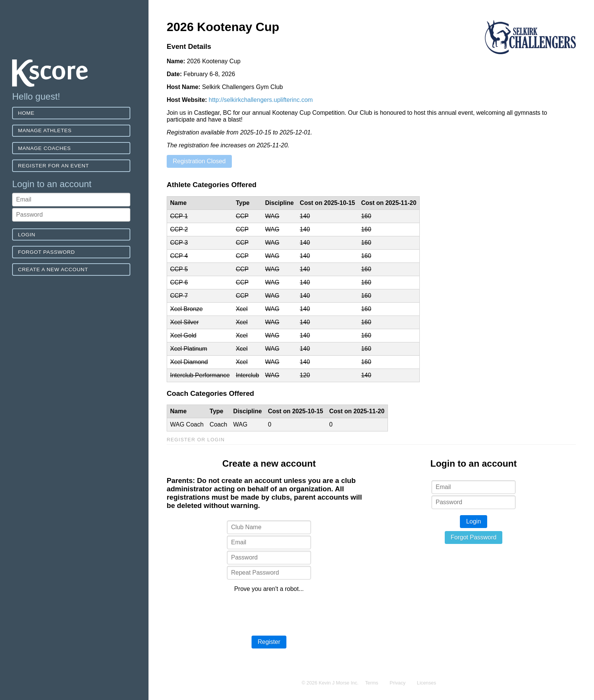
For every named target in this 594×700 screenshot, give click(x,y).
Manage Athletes (45, 130)
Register (269, 642)
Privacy (398, 683)
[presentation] (269, 613)
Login (27, 235)
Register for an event (54, 166)
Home (27, 113)
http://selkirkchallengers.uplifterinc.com (261, 100)
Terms (372, 683)
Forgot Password (47, 252)
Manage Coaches (45, 148)
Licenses (427, 683)
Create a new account (53, 270)
